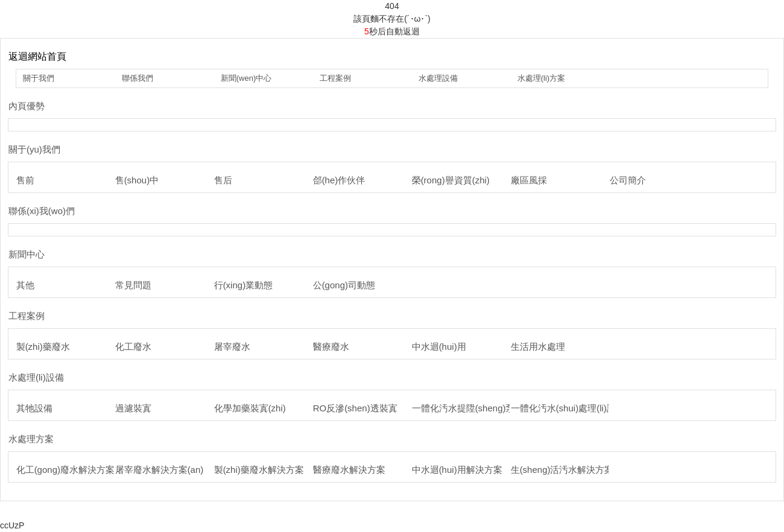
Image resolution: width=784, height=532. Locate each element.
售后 (223, 180)
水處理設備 (438, 78)
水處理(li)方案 (541, 78)
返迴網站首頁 (37, 56)
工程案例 (335, 78)
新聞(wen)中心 (246, 78)
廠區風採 (529, 180)
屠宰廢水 (232, 347)
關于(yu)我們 (34, 149)
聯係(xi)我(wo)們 (42, 211)
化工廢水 (133, 347)
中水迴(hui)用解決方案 (457, 470)
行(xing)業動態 (244, 285)
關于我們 (39, 78)
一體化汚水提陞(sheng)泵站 (468, 408)
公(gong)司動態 (344, 285)
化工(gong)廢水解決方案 (65, 470)
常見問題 (133, 285)
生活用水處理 (538, 347)
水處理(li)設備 (36, 377)
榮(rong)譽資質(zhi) (451, 180)
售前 (25, 180)
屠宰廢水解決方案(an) (160, 470)
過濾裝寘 (133, 408)
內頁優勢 (27, 106)
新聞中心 (27, 254)
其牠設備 (34, 408)
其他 (25, 285)
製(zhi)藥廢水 (43, 347)
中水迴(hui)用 (439, 347)
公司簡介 (628, 180)
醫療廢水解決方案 (349, 470)
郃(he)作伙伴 (339, 180)
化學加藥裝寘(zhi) (250, 408)
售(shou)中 (137, 180)
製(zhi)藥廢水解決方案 (259, 470)
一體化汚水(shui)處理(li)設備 (568, 408)
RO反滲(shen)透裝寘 (355, 408)
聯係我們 (138, 78)
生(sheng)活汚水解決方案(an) (571, 470)
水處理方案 (31, 439)
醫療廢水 (331, 347)
